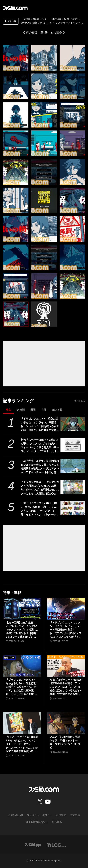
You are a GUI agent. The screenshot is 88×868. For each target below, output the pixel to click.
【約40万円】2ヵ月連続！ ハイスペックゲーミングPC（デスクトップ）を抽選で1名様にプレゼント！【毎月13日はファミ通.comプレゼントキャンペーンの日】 (22, 630)
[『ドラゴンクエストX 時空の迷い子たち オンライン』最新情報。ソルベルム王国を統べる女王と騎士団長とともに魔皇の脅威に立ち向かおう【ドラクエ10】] (73, 424)
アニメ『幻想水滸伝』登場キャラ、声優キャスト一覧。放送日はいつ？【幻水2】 (65, 742)
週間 (33, 410)
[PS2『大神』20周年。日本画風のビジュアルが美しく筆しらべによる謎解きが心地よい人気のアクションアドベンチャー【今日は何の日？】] (73, 466)
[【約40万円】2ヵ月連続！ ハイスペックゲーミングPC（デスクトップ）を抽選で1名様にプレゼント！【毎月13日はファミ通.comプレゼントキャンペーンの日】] (22, 609)
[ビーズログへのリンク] (56, 845)
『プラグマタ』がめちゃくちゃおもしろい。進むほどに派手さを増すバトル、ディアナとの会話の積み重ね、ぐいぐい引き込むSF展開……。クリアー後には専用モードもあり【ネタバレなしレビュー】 (21, 687)
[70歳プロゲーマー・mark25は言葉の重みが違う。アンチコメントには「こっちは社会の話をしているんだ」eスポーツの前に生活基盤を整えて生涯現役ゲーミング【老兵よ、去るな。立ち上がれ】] (66, 666)
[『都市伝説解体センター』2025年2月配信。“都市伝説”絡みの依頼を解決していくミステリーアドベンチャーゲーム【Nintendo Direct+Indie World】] (16, 58)
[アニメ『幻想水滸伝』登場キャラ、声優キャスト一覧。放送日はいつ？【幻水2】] (66, 723)
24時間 (21, 410)
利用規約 (61, 815)
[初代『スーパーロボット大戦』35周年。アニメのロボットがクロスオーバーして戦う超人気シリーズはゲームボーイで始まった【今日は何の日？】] (73, 445)
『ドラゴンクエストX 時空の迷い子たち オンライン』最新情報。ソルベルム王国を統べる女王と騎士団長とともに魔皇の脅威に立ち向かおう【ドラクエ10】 (40, 425)
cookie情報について (37, 822)
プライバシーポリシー (40, 815)
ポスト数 (57, 410)
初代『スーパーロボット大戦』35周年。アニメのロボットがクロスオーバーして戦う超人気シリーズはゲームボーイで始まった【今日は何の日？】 (40, 446)
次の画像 (56, 32)
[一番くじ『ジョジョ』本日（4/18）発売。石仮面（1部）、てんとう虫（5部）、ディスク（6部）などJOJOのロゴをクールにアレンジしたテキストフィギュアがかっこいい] (73, 508)
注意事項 (75, 815)
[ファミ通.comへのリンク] (15, 8)
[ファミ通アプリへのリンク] (33, 845)
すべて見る (80, 401)
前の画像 (32, 32)
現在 (8, 410)
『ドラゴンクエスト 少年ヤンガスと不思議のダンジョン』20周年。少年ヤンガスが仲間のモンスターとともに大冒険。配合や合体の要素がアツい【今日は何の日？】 (40, 488)
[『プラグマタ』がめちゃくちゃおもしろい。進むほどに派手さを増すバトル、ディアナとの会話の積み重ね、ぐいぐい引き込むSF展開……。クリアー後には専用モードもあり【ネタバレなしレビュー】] (22, 666)
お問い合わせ (16, 815)
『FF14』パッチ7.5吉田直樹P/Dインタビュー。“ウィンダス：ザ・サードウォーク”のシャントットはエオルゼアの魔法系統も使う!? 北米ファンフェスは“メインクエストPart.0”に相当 (22, 744)
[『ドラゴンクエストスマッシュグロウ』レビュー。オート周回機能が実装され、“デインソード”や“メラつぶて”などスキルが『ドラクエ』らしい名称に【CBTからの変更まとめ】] (66, 609)
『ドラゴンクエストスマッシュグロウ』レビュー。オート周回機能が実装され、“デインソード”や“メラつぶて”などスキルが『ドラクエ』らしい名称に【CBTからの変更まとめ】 (65, 630)
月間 (44, 410)
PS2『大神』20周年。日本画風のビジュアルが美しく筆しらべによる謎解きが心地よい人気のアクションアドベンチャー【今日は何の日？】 (40, 467)
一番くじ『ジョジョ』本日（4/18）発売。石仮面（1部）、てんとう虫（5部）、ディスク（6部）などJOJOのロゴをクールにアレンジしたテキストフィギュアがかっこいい (40, 509)
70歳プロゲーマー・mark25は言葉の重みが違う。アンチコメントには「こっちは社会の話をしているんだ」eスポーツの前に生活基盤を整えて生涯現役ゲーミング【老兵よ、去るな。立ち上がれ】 (66, 687)
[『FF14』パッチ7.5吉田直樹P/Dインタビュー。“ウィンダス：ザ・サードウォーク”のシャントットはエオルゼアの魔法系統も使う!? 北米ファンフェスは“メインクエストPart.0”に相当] (22, 723)
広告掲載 (57, 822)
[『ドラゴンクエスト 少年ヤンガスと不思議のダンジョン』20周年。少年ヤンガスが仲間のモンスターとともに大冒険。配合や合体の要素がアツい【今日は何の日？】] (73, 487)
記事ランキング (19, 401)
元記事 (10, 21)
